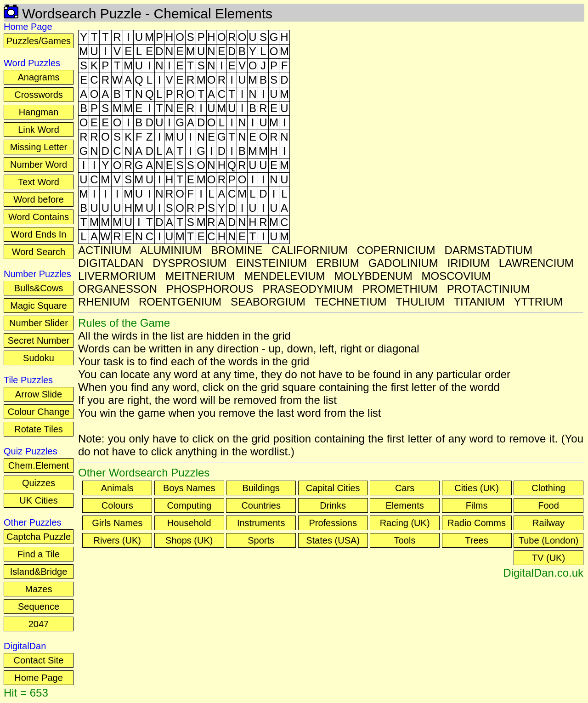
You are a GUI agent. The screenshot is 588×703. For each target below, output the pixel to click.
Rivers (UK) (117, 540)
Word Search (39, 252)
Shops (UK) (189, 540)
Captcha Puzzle (39, 537)
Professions (333, 523)
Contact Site (39, 660)
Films (477, 505)
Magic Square (38, 306)
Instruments (261, 523)
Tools (405, 540)
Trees (476, 540)
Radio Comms (477, 523)
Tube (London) (548, 540)
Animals (117, 488)
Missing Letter (39, 147)
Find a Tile (39, 554)
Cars (405, 488)
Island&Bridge (39, 572)
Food (548, 505)
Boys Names (189, 488)
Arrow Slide (39, 394)
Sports (261, 540)
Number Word (39, 164)
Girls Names (117, 523)
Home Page (39, 678)
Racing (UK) (405, 523)
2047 (39, 624)
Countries (261, 505)
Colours (117, 505)
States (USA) (333, 540)
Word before (39, 199)
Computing (189, 505)
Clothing (548, 488)
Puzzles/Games (39, 41)
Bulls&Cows (39, 288)
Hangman (39, 112)
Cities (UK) (477, 488)
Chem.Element (39, 465)
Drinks (333, 505)
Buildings (261, 488)
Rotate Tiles (39, 429)
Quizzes (39, 483)
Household (189, 523)
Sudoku (39, 358)
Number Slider (39, 323)
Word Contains (39, 217)
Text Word (39, 182)
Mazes (39, 589)
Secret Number (39, 340)
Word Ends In (39, 234)
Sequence (39, 607)
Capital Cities (333, 488)
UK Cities (38, 500)
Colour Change (39, 412)
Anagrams (38, 77)
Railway (548, 523)
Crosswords (39, 95)
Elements (404, 505)
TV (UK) (548, 558)
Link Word (39, 130)
